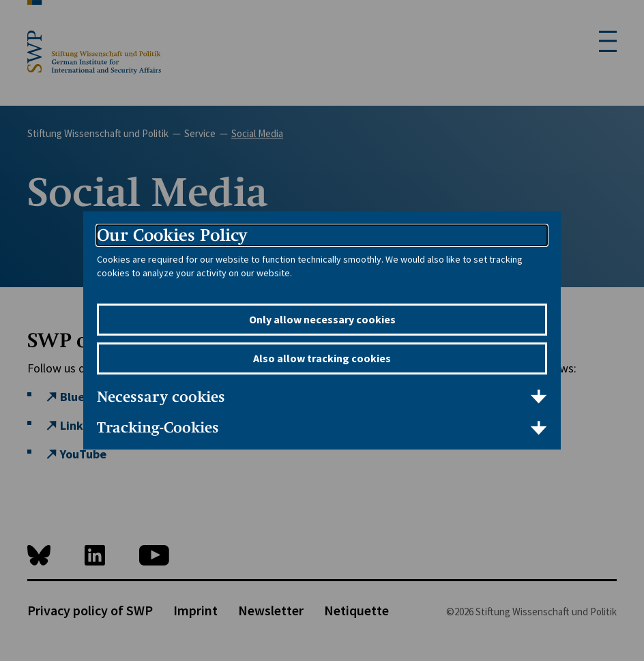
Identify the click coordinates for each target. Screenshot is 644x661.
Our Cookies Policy (172, 235)
